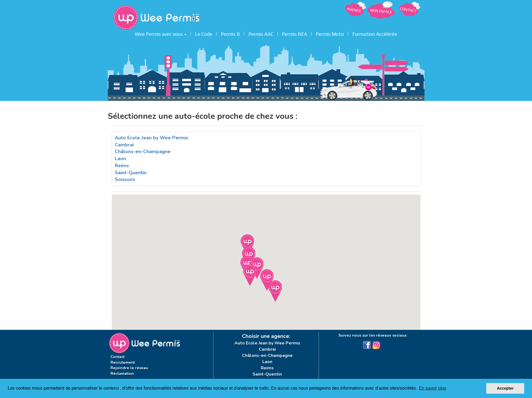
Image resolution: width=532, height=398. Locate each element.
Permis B (230, 33)
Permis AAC (261, 33)
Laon (120, 159)
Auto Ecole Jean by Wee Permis (151, 138)
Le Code (204, 33)
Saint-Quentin (131, 173)
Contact (118, 357)
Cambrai (124, 145)
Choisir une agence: (266, 336)
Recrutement (123, 362)
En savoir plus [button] (433, 388)
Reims (122, 166)
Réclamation (122, 373)
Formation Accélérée (375, 33)
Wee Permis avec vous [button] (161, 33)
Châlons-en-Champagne (143, 152)
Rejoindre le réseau (129, 368)
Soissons (125, 179)
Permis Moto (330, 33)
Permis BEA (295, 33)
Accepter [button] (505, 388)
